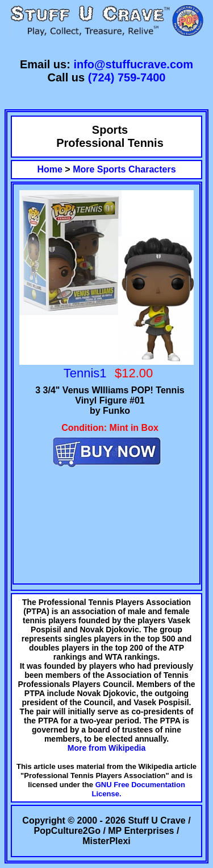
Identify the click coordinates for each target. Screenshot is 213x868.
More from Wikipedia (107, 748)
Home (49, 169)
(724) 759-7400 (127, 77)
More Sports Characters (124, 169)
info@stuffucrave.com (133, 64)
